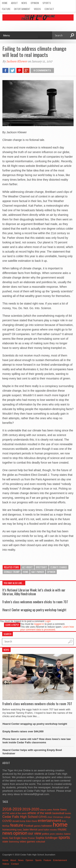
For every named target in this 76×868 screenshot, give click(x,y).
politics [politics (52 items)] (46, 834)
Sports (47, 3)
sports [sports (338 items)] (64, 837)
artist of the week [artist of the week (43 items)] (18, 813)
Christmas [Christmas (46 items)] (58, 817)
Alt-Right (27, 567)
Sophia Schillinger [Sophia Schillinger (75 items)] (47, 838)
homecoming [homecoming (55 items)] (9, 830)
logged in (39, 624)
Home (5, 3)
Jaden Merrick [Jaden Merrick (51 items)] (30, 830)
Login (48, 621)
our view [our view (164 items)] (35, 833)
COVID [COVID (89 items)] (7, 821)
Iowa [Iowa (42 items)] (20, 830)
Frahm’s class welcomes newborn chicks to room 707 (35, 602)
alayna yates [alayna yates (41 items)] (46, 810)
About (14, 3)
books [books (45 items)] (68, 813)
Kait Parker (38, 572)
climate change (59, 567)
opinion (51, 572)
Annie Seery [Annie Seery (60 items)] (60, 810)
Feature (6, 9)
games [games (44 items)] (37, 826)
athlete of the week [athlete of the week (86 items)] (40, 813)
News (24, 3)
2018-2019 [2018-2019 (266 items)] (12, 809)
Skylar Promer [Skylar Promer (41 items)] (28, 838)
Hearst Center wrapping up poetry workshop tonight (34, 610)
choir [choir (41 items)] (50, 817)
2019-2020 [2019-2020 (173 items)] (31, 809)
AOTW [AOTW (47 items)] (6, 813)
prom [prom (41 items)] (52, 834)
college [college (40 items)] (67, 817)
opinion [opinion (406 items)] (20, 833)
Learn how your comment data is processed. (47, 628)
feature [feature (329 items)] (17, 825)
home (26, 572)
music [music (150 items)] (62, 829)
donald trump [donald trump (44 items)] (19, 821)
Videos (37, 9)
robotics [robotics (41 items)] (59, 834)
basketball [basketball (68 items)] (58, 813)
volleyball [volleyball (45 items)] (40, 842)
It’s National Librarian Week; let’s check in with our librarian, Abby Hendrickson (34, 592)
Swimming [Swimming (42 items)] (14, 842)
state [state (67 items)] (5, 842)
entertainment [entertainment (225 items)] (50, 821)
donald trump (12, 572)
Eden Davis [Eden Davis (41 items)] (32, 821)
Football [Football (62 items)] (29, 826)
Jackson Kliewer (17, 61)
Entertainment (22, 9)
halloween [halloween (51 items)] (47, 826)
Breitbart (42, 567)
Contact (49, 9)
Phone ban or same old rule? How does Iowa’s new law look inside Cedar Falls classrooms (37, 741)
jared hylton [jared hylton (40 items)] (44, 830)
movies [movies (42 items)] (53, 830)
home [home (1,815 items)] (60, 825)
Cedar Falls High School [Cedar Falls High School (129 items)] (20, 817)
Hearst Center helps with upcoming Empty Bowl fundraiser (32, 752)
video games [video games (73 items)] (27, 842)
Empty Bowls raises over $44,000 (23, 731)
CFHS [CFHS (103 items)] (43, 817)
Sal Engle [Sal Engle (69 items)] (15, 838)
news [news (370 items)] (7, 833)
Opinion (35, 3)
